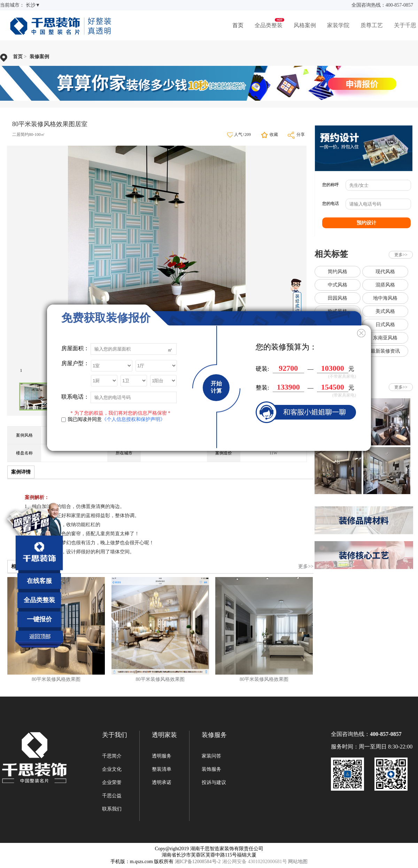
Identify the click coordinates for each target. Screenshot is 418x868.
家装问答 (211, 756)
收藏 (274, 135)
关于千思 (405, 25)
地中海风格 (385, 298)
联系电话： (75, 397)
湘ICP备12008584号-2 (198, 862)
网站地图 (298, 862)
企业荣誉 (112, 782)
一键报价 (39, 619)
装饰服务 (211, 769)
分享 (301, 135)
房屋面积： (75, 348)
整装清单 (162, 769)
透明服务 (162, 756)
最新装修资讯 (385, 351)
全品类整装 (269, 25)
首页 (238, 25)
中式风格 (338, 285)
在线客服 (39, 581)
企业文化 (112, 769)
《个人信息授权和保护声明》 (133, 419)
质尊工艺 (372, 25)
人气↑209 (242, 135)
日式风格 (385, 325)
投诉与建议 (214, 782)
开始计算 (216, 387)
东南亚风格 (385, 338)
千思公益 (112, 796)
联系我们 (112, 809)
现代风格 (385, 272)
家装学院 (338, 25)
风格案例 (305, 25)
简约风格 (338, 272)
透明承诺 (162, 782)
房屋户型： (75, 363)
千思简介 (112, 756)
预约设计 (366, 223)
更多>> (306, 566)
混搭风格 (385, 285)
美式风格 (385, 311)
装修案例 (39, 57)
